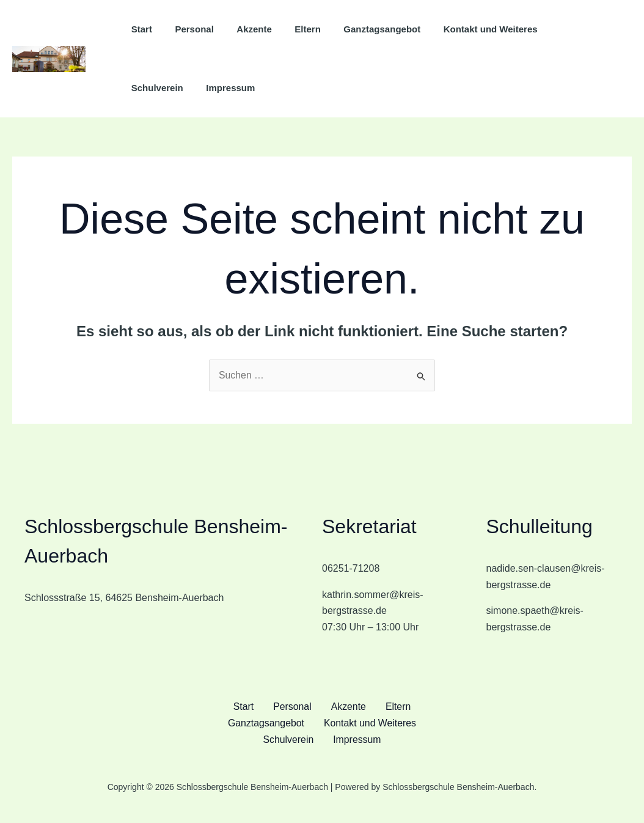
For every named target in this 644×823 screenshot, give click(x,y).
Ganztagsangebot (362, 29)
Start (139, 29)
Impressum (153, 88)
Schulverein (556, 29)
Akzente (243, 29)
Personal (187, 29)
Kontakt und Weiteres (465, 29)
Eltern (292, 29)
